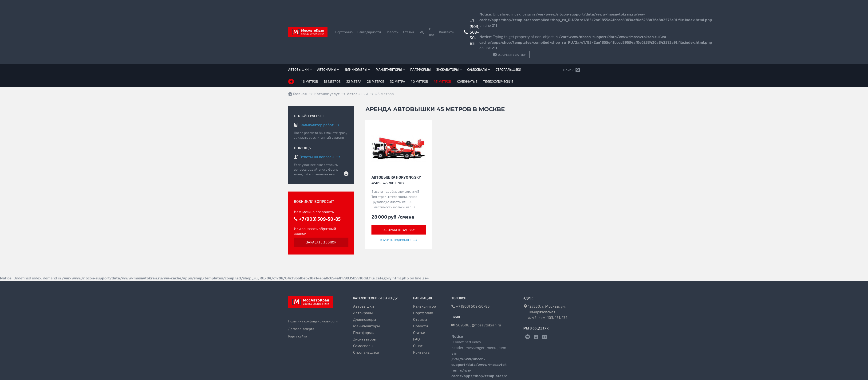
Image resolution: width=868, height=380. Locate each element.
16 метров (310, 81)
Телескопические (498, 81)
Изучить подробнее (398, 240)
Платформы (420, 69)
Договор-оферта (301, 329)
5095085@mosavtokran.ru (476, 325)
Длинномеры (357, 70)
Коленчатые (467, 81)
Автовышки (300, 70)
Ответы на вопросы (317, 157)
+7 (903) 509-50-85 (475, 32)
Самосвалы (479, 70)
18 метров (332, 81)
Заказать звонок (321, 242)
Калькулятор (424, 306)
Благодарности (369, 32)
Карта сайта (298, 336)
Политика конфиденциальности (313, 321)
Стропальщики (508, 69)
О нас (432, 32)
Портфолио (344, 32)
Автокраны (328, 70)
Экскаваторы (449, 70)
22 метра (354, 81)
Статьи (408, 32)
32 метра (398, 81)
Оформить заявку (399, 230)
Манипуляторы (390, 70)
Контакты (447, 32)
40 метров (419, 81)
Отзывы (420, 319)
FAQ (421, 32)
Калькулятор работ (317, 125)
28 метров (376, 81)
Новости (392, 32)
